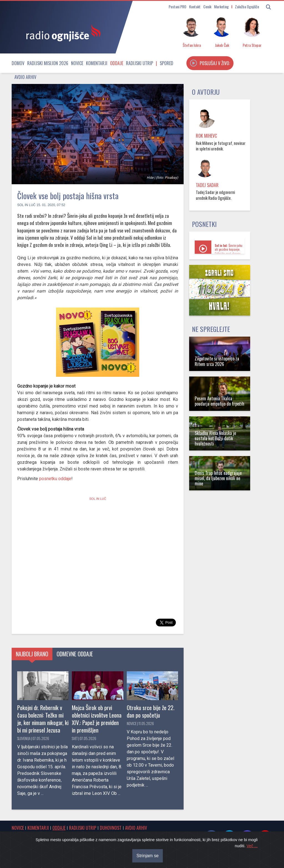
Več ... (252, 846)
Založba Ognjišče (247, 7)
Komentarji (97, 63)
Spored (167, 63)
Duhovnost (111, 828)
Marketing (221, 7)
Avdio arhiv (25, 77)
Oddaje (117, 63)
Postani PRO (177, 7)
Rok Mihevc (206, 136)
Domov (18, 63)
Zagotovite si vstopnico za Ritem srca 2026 (217, 361)
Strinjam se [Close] (148, 856)
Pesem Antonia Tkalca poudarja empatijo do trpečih (220, 401)
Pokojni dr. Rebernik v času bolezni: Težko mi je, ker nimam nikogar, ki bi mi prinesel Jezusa (43, 719)
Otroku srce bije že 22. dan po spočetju (151, 711)
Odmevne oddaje (75, 654)
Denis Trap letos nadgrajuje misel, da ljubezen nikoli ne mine (218, 478)
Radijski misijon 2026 (48, 63)
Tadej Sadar (207, 185)
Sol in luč (26, 205)
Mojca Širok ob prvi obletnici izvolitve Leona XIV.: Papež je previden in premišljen (97, 719)
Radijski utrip (140, 63)
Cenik (207, 7)
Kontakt (195, 7)
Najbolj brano (32, 654)
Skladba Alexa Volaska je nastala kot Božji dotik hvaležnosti (215, 438)
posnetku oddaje (55, 479)
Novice (77, 63)
